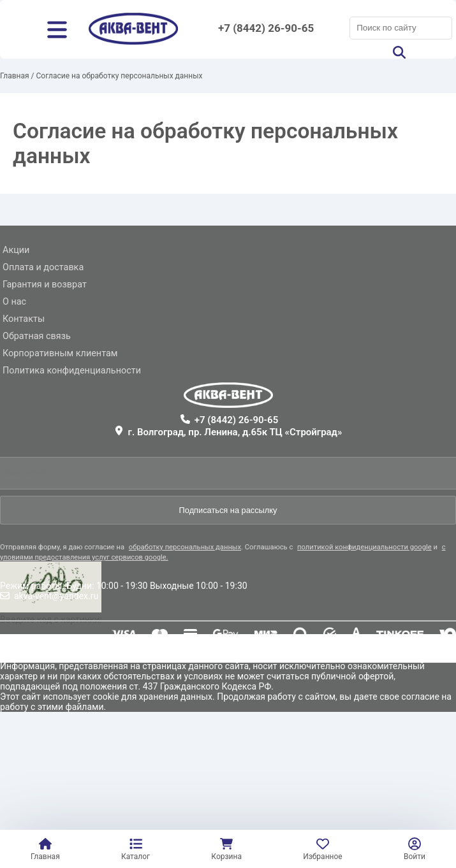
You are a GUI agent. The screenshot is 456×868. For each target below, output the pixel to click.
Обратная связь (37, 336)
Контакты (24, 319)
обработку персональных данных (185, 547)
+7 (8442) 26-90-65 (266, 28)
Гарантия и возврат (45, 285)
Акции (16, 250)
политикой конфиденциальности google (364, 547)
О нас (14, 302)
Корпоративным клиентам (60, 353)
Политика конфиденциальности (72, 371)
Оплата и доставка (43, 267)
